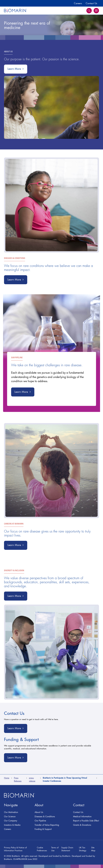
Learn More (17, 70)
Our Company (11, 821)
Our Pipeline (40, 821)
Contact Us (91, 3)
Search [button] (89, 11)
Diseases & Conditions (45, 816)
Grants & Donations (82, 825)
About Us (39, 812)
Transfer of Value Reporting (47, 825)
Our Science (10, 816)
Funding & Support (43, 829)
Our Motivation (11, 812)
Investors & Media (12, 825)
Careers (78, 3)
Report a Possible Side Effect (86, 821)
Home (7, 778)
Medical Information (82, 816)
